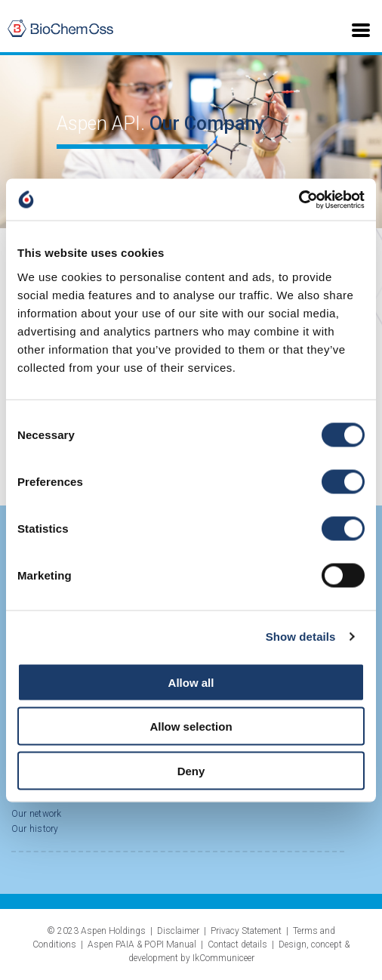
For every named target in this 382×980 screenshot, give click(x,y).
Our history (35, 829)
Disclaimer (178, 931)
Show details (301, 637)
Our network (37, 814)
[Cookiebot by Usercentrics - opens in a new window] (299, 199)
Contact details (237, 944)
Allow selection (191, 726)
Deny (191, 770)
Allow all (191, 682)
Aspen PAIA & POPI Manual (142, 944)
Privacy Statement (246, 931)
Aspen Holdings (113, 931)
